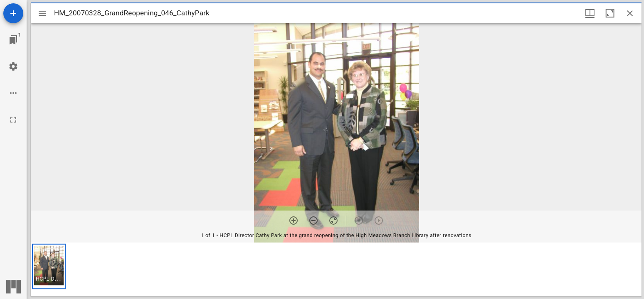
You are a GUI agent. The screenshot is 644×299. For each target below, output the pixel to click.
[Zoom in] (294, 221)
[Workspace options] (13, 93)
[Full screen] (13, 120)
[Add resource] (13, 13)
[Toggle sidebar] (42, 13)
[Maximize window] (610, 13)
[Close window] (630, 13)
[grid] (336, 270)
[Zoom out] (313, 221)
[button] (49, 266)
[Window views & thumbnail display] (590, 13)
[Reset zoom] (333, 221)
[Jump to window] (13, 40)
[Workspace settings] (13, 66)
